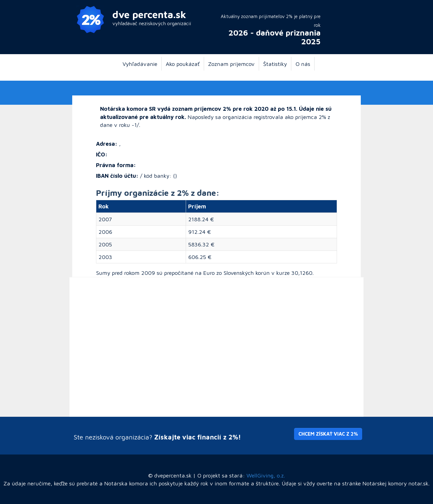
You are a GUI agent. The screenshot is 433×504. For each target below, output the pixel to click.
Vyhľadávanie (140, 64)
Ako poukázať (183, 64)
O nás (303, 64)
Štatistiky (275, 64)
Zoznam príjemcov (231, 64)
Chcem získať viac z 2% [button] (328, 434)
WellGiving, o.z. (266, 475)
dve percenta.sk (149, 14)
